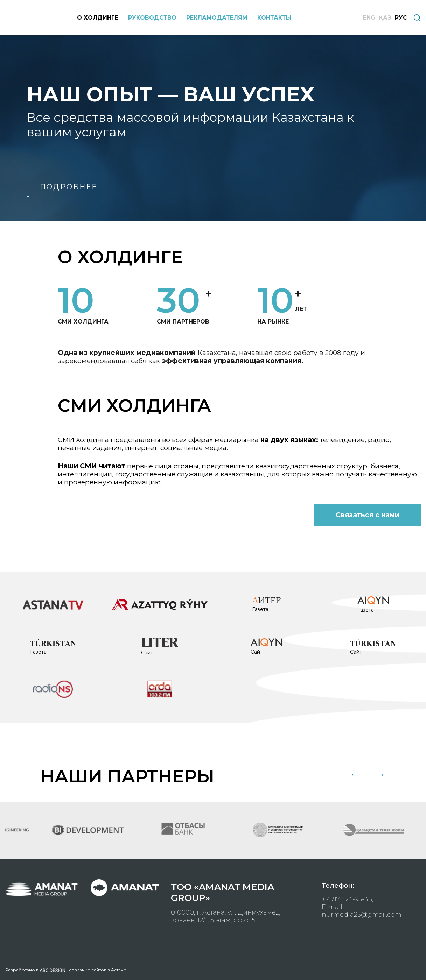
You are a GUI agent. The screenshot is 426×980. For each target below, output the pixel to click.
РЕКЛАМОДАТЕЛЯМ (217, 18)
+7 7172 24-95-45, (347, 899)
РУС (401, 18)
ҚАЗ (385, 18)
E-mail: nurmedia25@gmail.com (362, 911)
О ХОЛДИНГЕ (98, 18)
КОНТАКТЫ (274, 18)
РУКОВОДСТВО (152, 18)
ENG (369, 18)
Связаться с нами (368, 515)
